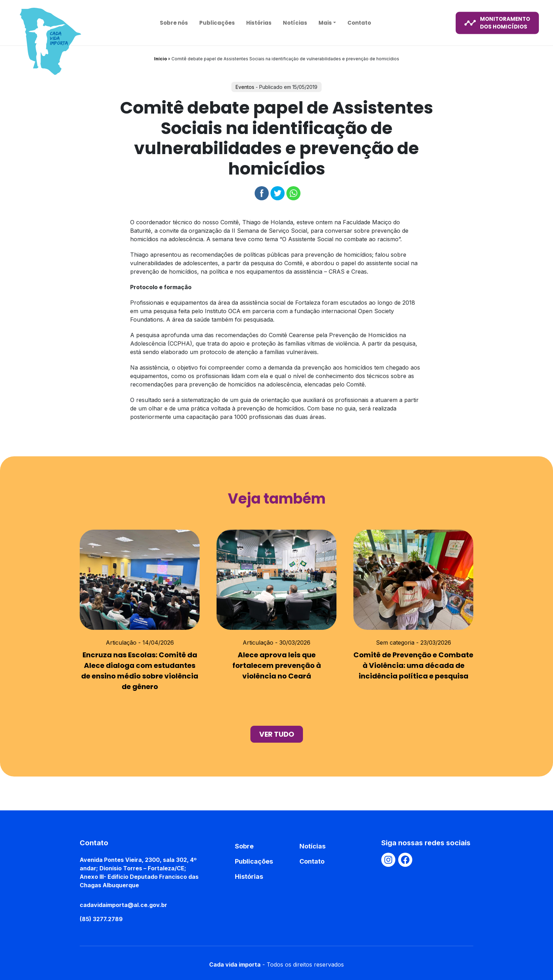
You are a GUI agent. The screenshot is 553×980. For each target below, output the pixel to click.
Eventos (245, 87)
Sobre (244, 846)
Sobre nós (174, 22)
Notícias (295, 22)
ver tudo (277, 734)
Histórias (259, 22)
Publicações (217, 22)
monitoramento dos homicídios (497, 23)
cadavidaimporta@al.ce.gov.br (123, 905)
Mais (325, 22)
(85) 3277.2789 (101, 919)
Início (160, 59)
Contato (359, 22)
